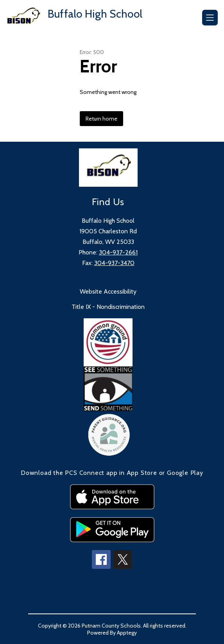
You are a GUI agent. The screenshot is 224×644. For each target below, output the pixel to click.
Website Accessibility (108, 291)
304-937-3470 (114, 263)
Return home (101, 119)
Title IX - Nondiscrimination (108, 307)
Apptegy (127, 633)
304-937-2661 (118, 252)
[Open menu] (210, 18)
